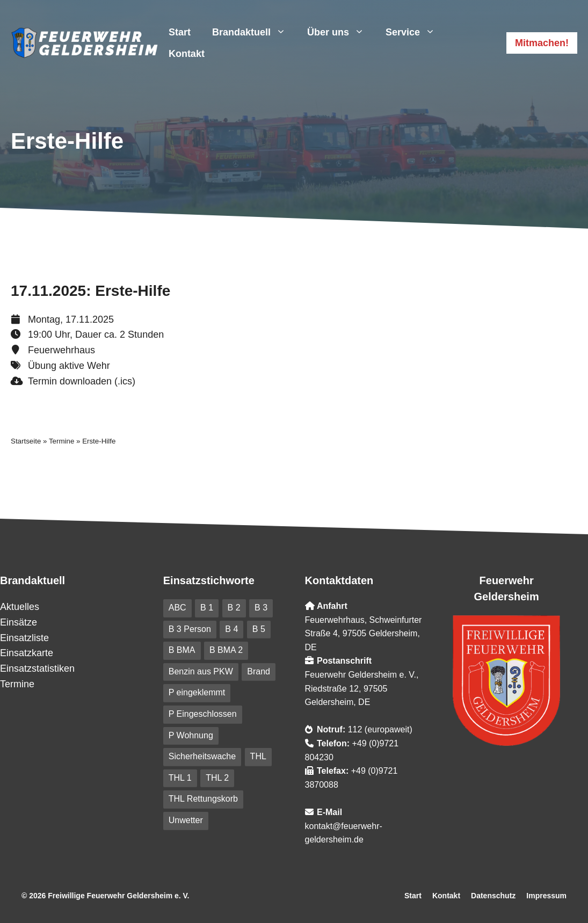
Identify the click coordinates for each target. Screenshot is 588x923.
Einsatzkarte (27, 653)
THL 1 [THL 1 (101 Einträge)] (180, 778)
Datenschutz (493, 896)
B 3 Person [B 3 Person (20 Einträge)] (190, 629)
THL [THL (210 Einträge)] (258, 756)
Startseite (26, 441)
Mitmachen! (542, 43)
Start (180, 32)
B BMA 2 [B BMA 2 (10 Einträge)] (226, 650)
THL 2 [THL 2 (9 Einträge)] (217, 778)
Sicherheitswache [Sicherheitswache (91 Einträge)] (202, 756)
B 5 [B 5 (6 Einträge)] (259, 629)
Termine (61, 441)
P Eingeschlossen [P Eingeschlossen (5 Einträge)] (203, 714)
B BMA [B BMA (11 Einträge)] (182, 650)
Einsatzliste (24, 638)
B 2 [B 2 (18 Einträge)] (234, 608)
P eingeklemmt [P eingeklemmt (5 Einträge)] (197, 692)
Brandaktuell (254, 32)
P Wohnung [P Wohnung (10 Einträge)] (191, 735)
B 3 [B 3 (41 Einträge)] (261, 608)
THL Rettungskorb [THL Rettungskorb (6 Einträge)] (203, 799)
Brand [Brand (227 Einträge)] (259, 671)
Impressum (546, 896)
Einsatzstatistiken (37, 668)
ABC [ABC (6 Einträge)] (177, 608)
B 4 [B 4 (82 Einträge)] (231, 629)
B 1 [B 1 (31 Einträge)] (207, 608)
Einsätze (19, 622)
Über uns (341, 32)
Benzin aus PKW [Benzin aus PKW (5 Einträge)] (201, 671)
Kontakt (187, 54)
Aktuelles (20, 607)
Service (416, 32)
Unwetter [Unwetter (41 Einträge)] (186, 820)
